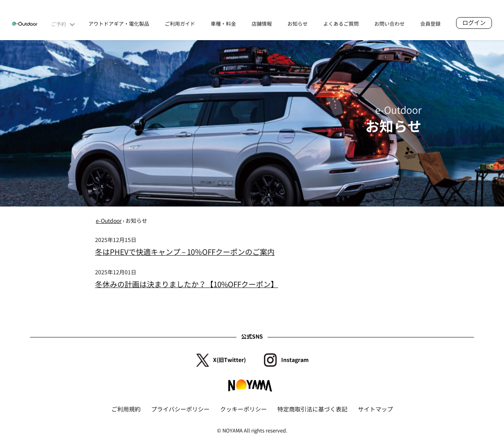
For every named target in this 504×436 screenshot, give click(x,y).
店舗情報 (262, 24)
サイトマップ (375, 409)
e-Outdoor (109, 221)
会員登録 (430, 24)
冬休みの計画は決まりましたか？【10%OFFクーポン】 (187, 284)
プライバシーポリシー (180, 409)
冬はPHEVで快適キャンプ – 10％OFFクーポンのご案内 (185, 252)
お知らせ (298, 24)
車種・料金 (223, 24)
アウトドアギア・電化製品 (119, 24)
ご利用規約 (126, 409)
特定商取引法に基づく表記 (312, 409)
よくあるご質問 (341, 24)
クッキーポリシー (243, 409)
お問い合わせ (389, 24)
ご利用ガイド (180, 24)
